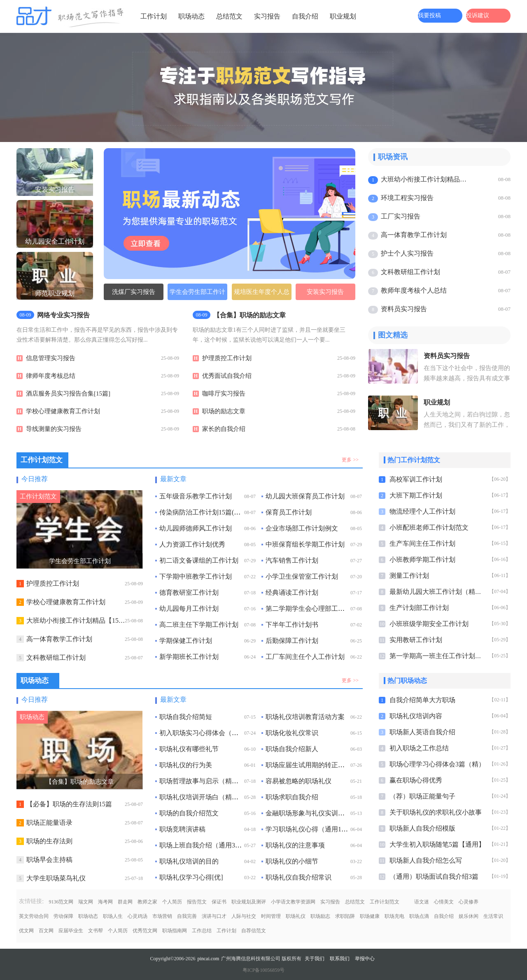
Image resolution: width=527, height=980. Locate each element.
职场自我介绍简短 (186, 717)
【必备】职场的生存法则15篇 (69, 804)
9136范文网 (61, 902)
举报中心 (365, 959)
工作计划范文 (385, 902)
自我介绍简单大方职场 (422, 700)
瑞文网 (86, 902)
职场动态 (191, 16)
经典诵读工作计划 (292, 592)
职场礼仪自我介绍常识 (298, 877)
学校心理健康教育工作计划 (63, 411)
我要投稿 (429, 15)
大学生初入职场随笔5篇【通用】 (437, 844)
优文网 (26, 931)
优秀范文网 (145, 931)
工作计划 (154, 16)
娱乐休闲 (469, 916)
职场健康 (370, 916)
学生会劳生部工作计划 (197, 294)
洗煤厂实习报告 (134, 292)
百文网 (46, 931)
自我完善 (187, 916)
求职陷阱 (345, 916)
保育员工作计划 (289, 512)
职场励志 (320, 916)
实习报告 (267, 16)
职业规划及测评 (249, 902)
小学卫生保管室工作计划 (302, 576)
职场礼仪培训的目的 (189, 861)
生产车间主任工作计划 (422, 544)
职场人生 (113, 916)
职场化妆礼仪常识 (292, 733)
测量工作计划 (409, 576)
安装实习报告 (325, 292)
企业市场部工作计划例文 (302, 528)
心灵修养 (469, 902)
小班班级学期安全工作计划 (429, 624)
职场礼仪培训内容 (416, 716)
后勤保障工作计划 (292, 641)
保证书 (219, 902)
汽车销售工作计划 (292, 560)
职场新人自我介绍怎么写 (426, 860)
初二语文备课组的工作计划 (199, 560)
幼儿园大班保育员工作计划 (305, 496)
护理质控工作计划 (227, 358)
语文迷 (422, 902)
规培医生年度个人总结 (262, 294)
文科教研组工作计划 (410, 272)
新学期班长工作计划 (189, 657)
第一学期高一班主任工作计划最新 (439, 656)
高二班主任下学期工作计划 (199, 625)
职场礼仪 (296, 916)
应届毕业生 (71, 931)
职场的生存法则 (49, 841)
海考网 (105, 902)
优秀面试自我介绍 (227, 376)
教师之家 (147, 902)
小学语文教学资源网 (293, 902)
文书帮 (96, 931)
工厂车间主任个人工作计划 (305, 657)
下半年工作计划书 (292, 625)
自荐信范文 (254, 931)
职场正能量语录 (49, 823)
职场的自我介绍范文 (189, 813)
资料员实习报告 (404, 309)
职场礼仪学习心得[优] (191, 877)
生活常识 (493, 916)
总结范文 (229, 16)
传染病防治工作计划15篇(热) (201, 512)
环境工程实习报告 (407, 198)
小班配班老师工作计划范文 (429, 527)
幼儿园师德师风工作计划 (196, 528)
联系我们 (340, 959)
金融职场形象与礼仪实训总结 (308, 813)
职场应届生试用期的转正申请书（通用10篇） (331, 765)
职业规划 (343, 16)
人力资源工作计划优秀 (192, 544)
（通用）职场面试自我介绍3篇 (434, 876)
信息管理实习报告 (51, 358)
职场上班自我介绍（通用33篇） (205, 845)
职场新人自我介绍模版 (422, 828)
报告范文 (197, 902)
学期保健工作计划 (186, 641)
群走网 (125, 902)
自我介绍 (305, 16)
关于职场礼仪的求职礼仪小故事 (436, 812)
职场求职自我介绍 (292, 797)
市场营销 (162, 916)
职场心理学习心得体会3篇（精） (437, 764)
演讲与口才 (214, 916)
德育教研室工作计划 (189, 592)
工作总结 (202, 931)
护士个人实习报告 (407, 253)
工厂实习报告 (401, 216)
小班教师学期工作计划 (422, 560)
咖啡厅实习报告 (224, 393)
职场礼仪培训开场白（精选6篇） (207, 797)
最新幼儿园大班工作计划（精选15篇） (445, 592)
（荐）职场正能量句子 (422, 796)
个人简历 (172, 902)
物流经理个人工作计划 (422, 511)
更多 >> (350, 460)
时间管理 (271, 916)
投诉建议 (478, 15)
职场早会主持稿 (49, 860)
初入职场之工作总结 (419, 748)
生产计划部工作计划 (419, 608)
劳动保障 (63, 916)
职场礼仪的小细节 (292, 861)
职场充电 (394, 916)
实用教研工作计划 (416, 640)
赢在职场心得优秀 (416, 780)
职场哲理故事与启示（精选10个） (209, 781)
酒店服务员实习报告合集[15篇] (68, 393)
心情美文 (444, 902)
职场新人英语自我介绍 (422, 732)
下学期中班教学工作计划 (196, 576)
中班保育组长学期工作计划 (305, 544)
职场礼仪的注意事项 (295, 845)
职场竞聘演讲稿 (182, 829)
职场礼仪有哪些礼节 (189, 749)
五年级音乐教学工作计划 (196, 496)
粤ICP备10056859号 (264, 970)
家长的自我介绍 (224, 429)
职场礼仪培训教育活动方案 (305, 717)
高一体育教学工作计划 (414, 235)
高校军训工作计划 (416, 479)
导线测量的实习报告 (54, 429)
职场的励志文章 (224, 411)
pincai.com (208, 959)
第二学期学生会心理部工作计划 (312, 609)
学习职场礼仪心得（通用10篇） (312, 829)
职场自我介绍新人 (292, 749)
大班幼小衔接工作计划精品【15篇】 (425, 179)
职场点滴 (419, 916)
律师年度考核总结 (51, 376)
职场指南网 (175, 931)
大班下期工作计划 (416, 495)
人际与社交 (244, 916)
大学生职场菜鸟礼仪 (56, 878)
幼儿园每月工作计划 (189, 609)
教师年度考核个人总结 (414, 290)
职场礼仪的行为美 (186, 765)
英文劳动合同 (34, 916)
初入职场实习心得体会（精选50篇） (212, 733)
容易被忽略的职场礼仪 (298, 781)
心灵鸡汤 (138, 916)
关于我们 (315, 959)
